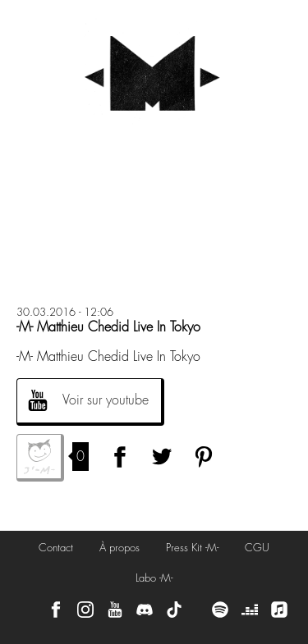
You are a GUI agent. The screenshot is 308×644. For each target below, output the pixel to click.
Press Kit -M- (192, 548)
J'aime (40, 458)
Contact (56, 548)
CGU (257, 548)
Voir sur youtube (106, 400)
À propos (120, 548)
